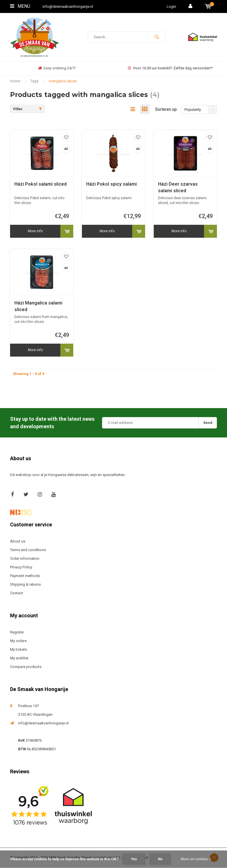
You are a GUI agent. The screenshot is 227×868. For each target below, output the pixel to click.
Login (171, 6)
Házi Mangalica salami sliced (38, 307)
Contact (17, 593)
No (160, 859)
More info (35, 231)
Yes (134, 859)
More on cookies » (196, 859)
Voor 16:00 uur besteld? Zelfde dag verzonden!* (170, 68)
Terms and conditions (28, 550)
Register (17, 632)
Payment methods (25, 576)
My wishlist (19, 658)
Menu (20, 6)
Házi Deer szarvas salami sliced (178, 188)
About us (18, 541)
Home (15, 81)
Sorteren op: (166, 109)
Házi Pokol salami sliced (41, 184)
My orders (18, 641)
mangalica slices (63, 81)
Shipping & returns (25, 585)
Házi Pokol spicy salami (111, 184)
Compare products (26, 667)
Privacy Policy (21, 567)
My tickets (19, 650)
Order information (25, 559)
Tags (34, 81)
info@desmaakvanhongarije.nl (68, 6)
